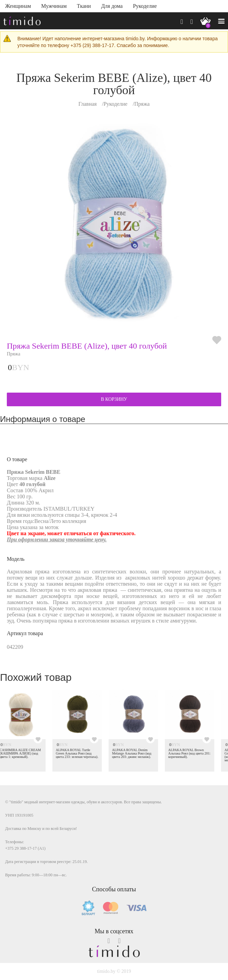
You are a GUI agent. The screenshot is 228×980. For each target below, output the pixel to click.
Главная (88, 104)
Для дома (112, 6)
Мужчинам (54, 6)
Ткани (84, 6)
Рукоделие (145, 6)
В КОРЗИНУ (114, 399)
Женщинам (18, 6)
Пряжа (142, 104)
